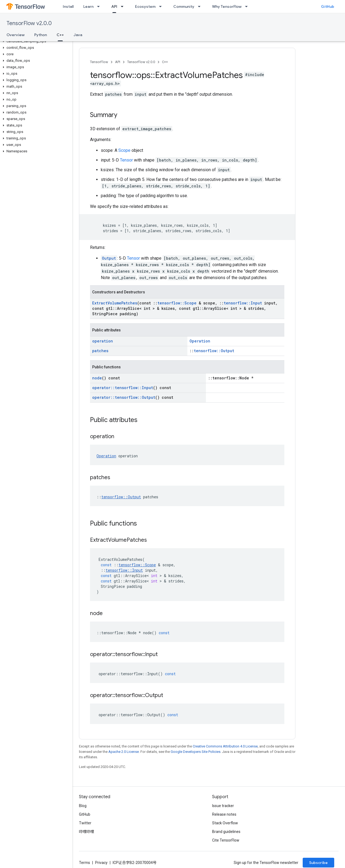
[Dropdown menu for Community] (201, 6)
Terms (84, 863)
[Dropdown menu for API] (124, 6)
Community (184, 6)
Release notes (224, 814)
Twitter (85, 823)
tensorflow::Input (243, 303)
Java (78, 35)
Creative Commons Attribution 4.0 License (225, 746)
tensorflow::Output (214, 351)
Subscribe (318, 863)
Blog (83, 806)
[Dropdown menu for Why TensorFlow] (248, 6)
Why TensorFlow (227, 6)
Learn (88, 6)
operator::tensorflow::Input (123, 388)
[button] (35, 41)
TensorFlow (99, 62)
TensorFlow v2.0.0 (29, 23)
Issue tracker (223, 806)
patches (100, 351)
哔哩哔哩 (87, 832)
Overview (15, 35)
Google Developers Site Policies (196, 752)
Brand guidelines (226, 832)
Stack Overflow (225, 823)
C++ (165, 62)
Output (109, 258)
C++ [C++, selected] (60, 35)
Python (41, 35)
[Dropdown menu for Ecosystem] (162, 6)
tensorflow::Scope (177, 303)
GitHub (328, 6)
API (118, 62)
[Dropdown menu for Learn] (100, 6)
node (97, 378)
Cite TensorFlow (226, 840)
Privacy (101, 863)
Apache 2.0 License (124, 752)
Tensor (126, 160)
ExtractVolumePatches (115, 303)
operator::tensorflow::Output (124, 397)
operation (103, 341)
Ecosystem (145, 6)
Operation (200, 341)
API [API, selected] (114, 6)
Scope (124, 150)
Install (68, 6)
